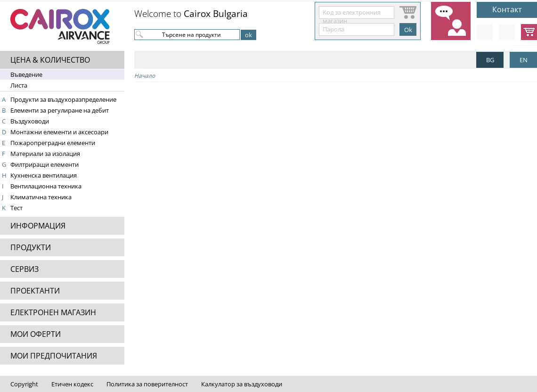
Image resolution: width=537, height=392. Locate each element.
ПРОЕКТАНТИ (35, 291)
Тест (16, 208)
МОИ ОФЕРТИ (36, 334)
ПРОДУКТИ (31, 247)
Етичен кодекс (72, 384)
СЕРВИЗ (24, 269)
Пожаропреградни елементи (53, 143)
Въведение (26, 74)
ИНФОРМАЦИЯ (38, 226)
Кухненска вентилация (44, 175)
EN (524, 60)
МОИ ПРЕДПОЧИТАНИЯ (54, 356)
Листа (19, 85)
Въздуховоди (30, 121)
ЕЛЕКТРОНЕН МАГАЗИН (53, 312)
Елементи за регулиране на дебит (60, 110)
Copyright (24, 384)
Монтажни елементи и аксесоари (59, 132)
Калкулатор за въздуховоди (242, 384)
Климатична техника (41, 197)
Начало (145, 76)
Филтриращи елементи (45, 164)
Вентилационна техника (46, 186)
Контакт (507, 9)
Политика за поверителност (147, 384)
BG (490, 60)
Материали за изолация (45, 154)
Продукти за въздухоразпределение (63, 99)
